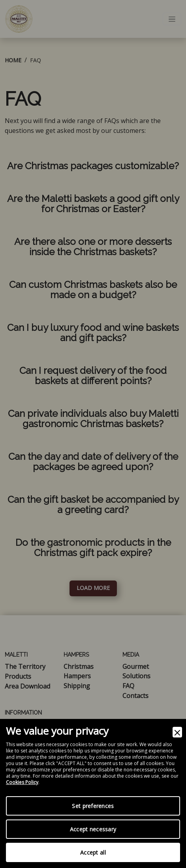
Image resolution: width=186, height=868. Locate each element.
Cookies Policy (22, 782)
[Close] (177, 732)
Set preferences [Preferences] (93, 806)
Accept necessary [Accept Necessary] (93, 829)
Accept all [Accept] (93, 852)
